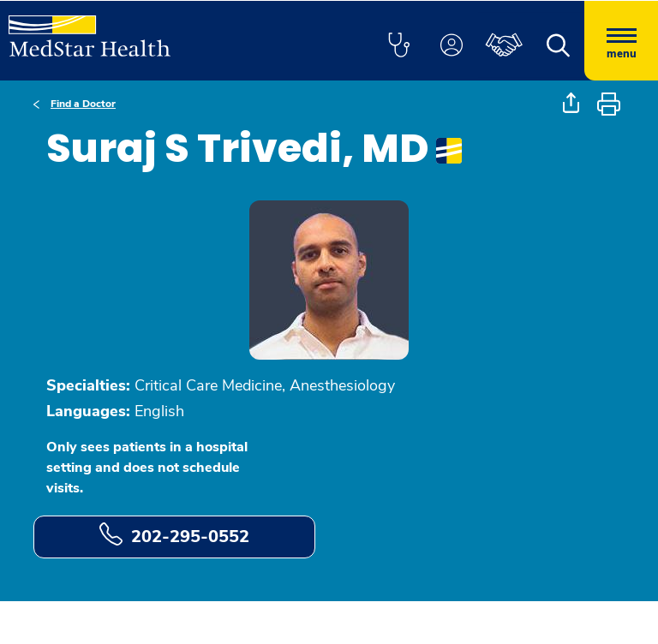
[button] (398, 46)
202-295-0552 (174, 535)
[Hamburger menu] (621, 41)
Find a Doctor (83, 104)
